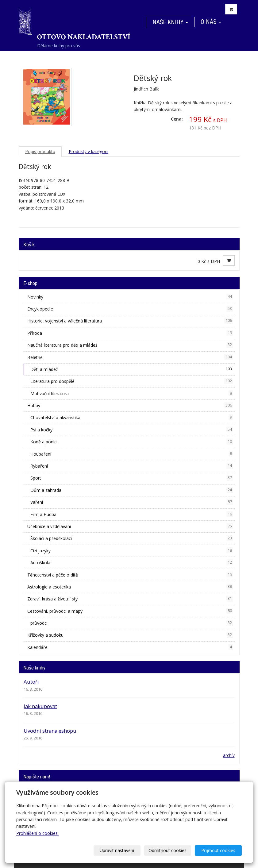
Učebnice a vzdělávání (130, 526)
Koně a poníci (132, 442)
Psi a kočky (132, 430)
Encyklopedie (130, 309)
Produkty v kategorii (89, 151)
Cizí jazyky (132, 550)
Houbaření (132, 454)
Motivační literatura (132, 393)
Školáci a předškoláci (132, 538)
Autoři (31, 682)
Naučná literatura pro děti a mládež (130, 345)
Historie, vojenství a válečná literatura (130, 321)
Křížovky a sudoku (130, 635)
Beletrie (130, 357)
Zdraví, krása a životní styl (130, 599)
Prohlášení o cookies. (37, 833)
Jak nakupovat (40, 706)
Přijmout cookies (218, 850)
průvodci (132, 623)
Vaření (132, 502)
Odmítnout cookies (168, 850)
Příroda (130, 333)
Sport (132, 478)
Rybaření (132, 466)
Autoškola (132, 562)
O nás (211, 22)
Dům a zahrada (132, 490)
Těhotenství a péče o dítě (130, 575)
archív (229, 755)
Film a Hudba (132, 514)
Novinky (130, 297)
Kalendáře (130, 647)
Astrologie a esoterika (130, 587)
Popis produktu (40, 151)
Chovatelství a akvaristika (132, 417)
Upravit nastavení (117, 850)
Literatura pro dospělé (132, 381)
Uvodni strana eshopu (50, 731)
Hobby (130, 405)
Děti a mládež (132, 369)
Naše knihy (170, 22)
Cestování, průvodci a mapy (130, 611)
